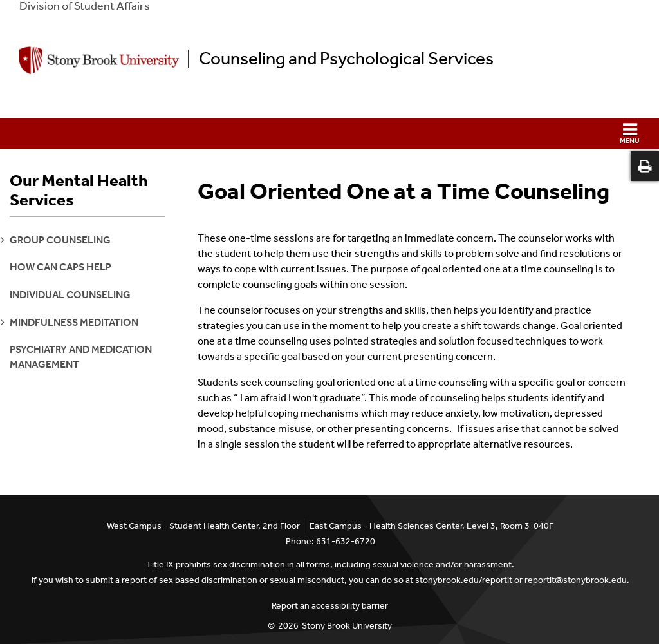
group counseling (60, 240)
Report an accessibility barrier (330, 606)
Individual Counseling (70, 295)
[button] (329, 133)
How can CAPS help (60, 267)
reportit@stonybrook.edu (576, 580)
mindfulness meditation (74, 322)
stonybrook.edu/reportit (464, 580)
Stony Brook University (347, 626)
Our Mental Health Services (79, 191)
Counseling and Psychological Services (346, 59)
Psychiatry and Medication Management (81, 356)
